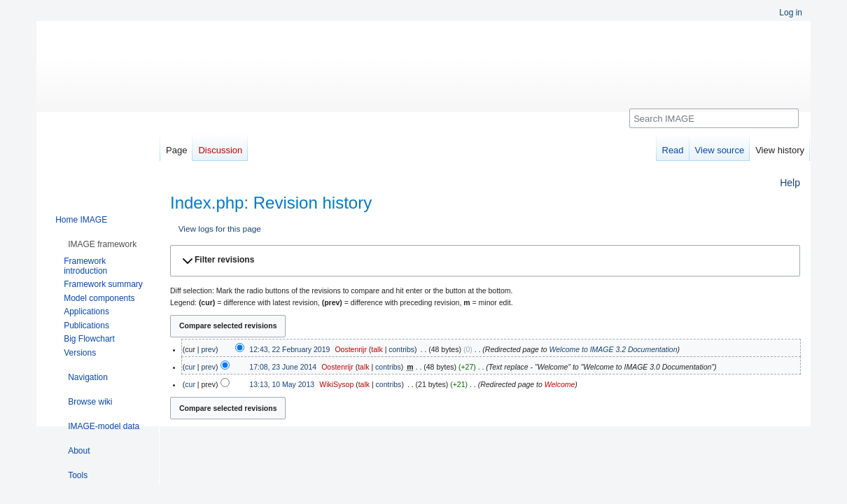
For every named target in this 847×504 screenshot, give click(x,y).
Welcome (560, 384)
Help (790, 183)
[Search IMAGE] (714, 118)
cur (190, 367)
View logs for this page (220, 229)
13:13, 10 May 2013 (282, 384)
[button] (485, 260)
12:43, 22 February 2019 (289, 349)
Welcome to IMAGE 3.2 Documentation (613, 349)
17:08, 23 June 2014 (283, 367)
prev (208, 349)
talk (377, 349)
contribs (401, 349)
